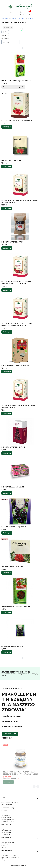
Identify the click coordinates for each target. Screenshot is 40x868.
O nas (3, 846)
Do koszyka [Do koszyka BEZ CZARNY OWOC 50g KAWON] (7, 533)
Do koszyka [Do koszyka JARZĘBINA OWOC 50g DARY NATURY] (7, 613)
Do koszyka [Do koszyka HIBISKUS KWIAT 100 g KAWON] (7, 453)
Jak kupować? (6, 816)
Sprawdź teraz (10, 734)
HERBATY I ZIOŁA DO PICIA (18, 19)
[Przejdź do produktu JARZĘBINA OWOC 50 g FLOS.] (20, 551)
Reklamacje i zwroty (8, 808)
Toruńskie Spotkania (8, 861)
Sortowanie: (5, 39)
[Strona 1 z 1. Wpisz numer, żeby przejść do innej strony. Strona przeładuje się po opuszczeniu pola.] (21, 48)
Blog (3, 859)
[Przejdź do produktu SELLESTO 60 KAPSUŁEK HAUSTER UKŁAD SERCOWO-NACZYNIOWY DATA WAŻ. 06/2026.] (21, 757)
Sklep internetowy (18, 866)
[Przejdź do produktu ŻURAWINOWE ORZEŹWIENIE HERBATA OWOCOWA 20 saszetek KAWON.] (20, 267)
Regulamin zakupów (8, 821)
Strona (18, 48)
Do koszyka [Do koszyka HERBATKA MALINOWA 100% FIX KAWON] (7, 127)
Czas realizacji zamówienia (10, 802)
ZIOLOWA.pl (5, 19)
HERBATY (30, 19)
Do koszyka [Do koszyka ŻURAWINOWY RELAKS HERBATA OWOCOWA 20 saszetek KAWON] (7, 208)
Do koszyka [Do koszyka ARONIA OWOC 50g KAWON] (7, 652)
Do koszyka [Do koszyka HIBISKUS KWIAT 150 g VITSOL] (7, 248)
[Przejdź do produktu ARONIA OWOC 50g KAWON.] (20, 631)
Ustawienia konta (7, 834)
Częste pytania (6, 817)
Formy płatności (7, 804)
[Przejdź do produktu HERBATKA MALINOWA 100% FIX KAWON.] (20, 105)
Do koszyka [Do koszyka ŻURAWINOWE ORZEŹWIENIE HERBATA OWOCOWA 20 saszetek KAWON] (7, 290)
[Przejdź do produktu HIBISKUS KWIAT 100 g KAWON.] (20, 432)
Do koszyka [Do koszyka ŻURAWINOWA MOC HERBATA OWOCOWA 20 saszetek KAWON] (7, 413)
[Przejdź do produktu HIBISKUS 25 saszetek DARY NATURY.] (20, 350)
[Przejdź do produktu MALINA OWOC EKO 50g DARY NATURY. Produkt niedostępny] (20, 65)
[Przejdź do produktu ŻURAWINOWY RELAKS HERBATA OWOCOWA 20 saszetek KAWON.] (20, 185)
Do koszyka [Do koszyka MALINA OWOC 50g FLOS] (7, 167)
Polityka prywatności (8, 819)
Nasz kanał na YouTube (9, 855)
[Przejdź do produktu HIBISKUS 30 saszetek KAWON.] (20, 472)
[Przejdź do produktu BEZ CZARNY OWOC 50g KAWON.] (20, 511)
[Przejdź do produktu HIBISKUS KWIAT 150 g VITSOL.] (20, 227)
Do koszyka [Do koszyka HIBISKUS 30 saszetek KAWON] (7, 493)
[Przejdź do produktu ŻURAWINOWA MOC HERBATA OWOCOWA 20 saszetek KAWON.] (20, 390)
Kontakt (4, 848)
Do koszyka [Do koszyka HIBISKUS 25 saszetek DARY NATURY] (7, 372)
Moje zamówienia (7, 831)
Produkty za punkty (8, 842)
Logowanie (5, 829)
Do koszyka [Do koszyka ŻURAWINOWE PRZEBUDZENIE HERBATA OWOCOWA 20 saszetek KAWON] (7, 332)
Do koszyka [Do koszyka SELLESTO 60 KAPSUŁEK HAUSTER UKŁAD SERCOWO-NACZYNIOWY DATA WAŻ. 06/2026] (8, 782)
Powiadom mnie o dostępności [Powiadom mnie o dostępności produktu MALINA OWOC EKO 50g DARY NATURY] (13, 87)
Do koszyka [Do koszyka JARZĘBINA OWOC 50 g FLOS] (7, 573)
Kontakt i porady (7, 844)
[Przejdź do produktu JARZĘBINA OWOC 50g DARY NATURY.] (20, 591)
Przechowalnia (6, 832)
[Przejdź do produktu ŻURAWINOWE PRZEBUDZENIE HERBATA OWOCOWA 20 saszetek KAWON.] (20, 308)
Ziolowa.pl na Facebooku (9, 857)
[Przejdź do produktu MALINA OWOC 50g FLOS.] (20, 145)
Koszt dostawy (6, 806)
